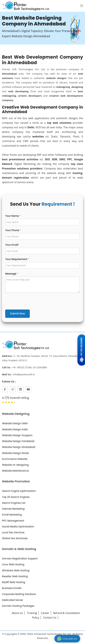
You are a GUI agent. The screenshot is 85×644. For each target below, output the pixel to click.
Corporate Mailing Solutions (19, 594)
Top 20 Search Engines (16, 497)
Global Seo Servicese (15, 538)
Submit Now (18, 314)
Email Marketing (12, 515)
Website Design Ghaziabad (19, 447)
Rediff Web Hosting (14, 582)
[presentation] (30, 302)
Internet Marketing (13, 509)
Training (32, 613)
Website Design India (15, 429)
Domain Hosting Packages (18, 606)
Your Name (13, 216)
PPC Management (13, 521)
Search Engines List (14, 503)
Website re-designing (15, 465)
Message (12, 274)
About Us (17, 613)
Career (45, 613)
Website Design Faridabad (18, 441)
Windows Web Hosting (16, 570)
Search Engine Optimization (19, 491)
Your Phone (13, 230)
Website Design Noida (15, 453)
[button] (82, 6)
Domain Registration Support (20, 559)
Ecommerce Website (15, 459)
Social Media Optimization (18, 527)
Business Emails (12, 588)
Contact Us (50, 618)
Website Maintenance (15, 471)
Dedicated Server (13, 600)
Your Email (12, 245)
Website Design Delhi (15, 423)
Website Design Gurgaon (17, 435)
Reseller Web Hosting (15, 576)
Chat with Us (67, 639)
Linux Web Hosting (13, 564)
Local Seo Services (13, 532)
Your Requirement (17, 259)
